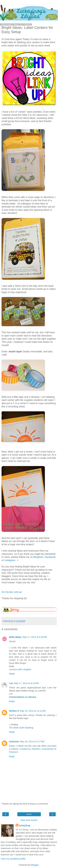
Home (29, 814)
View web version (29, 820)
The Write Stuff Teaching (21, 728)
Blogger (35, 865)
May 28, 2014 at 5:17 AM (32, 742)
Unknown (14, 742)
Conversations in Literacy (23, 697)
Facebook (50, 557)
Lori (11, 683)
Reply (12, 674)
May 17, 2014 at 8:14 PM (26, 683)
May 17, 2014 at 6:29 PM (35, 637)
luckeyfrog (25, 825)
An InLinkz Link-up (12, 592)
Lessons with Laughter (20, 669)
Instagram (10, 560)
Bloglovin (38, 557)
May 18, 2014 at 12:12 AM (33, 711)
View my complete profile (13, 859)
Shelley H (14, 711)
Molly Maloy (15, 637)
